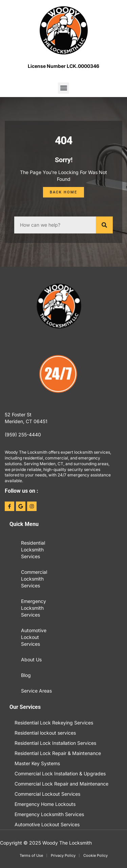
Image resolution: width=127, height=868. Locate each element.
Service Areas (36, 691)
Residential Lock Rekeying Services (54, 723)
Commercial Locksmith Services (34, 579)
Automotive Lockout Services (34, 637)
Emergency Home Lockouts (45, 804)
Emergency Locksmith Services (34, 608)
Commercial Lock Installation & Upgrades (60, 773)
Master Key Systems (37, 763)
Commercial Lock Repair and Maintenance (61, 784)
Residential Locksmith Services (33, 550)
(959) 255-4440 (23, 435)
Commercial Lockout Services (47, 794)
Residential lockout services (45, 733)
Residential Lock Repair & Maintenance (58, 753)
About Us (31, 659)
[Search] (104, 225)
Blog (26, 675)
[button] (63, 88)
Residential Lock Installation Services (55, 743)
